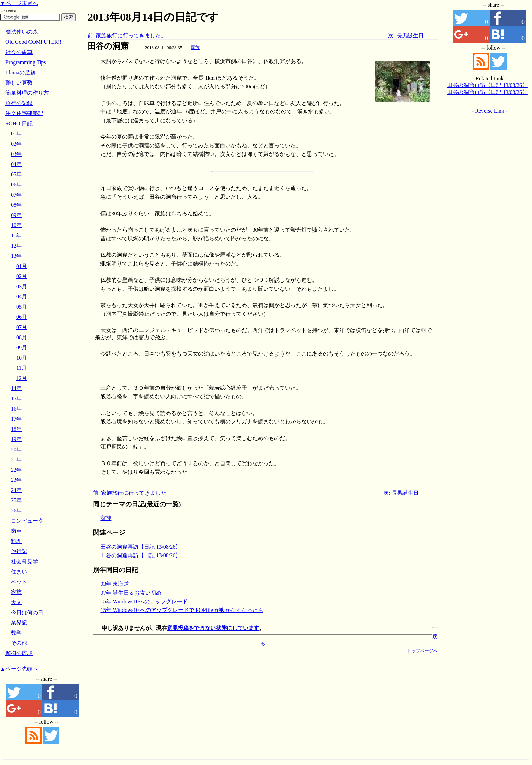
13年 (16, 256)
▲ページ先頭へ (19, 669)
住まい (19, 572)
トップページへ (422, 651)
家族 (195, 47)
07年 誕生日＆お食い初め (131, 593)
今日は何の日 (27, 612)
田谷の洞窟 (108, 46)
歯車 (16, 531)
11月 (22, 368)
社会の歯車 (19, 52)
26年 (16, 511)
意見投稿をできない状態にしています (213, 628)
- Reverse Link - (490, 111)
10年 (16, 225)
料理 (16, 541)
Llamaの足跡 (21, 72)
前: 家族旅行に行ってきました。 (127, 35)
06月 (22, 317)
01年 (16, 134)
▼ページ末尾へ (19, 3)
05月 (22, 307)
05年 (16, 174)
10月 (22, 358)
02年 (16, 144)
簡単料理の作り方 (27, 93)
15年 (16, 398)
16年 (16, 409)
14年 (16, 388)
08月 (22, 337)
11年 (16, 235)
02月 (22, 276)
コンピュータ (27, 521)
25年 (16, 500)
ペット (19, 582)
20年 (16, 449)
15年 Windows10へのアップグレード (144, 602)
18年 (16, 429)
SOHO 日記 (19, 123)
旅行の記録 (19, 103)
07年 (16, 195)
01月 (22, 266)
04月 (22, 297)
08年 (16, 205)
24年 (16, 490)
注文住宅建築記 (24, 113)
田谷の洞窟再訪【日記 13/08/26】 (141, 547)
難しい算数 (19, 83)
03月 (22, 286)
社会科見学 (24, 561)
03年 (16, 154)
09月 (22, 348)
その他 (19, 643)
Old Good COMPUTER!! (33, 42)
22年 (16, 470)
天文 (16, 602)
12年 (16, 246)
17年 (16, 419)
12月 (22, 378)
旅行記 (19, 551)
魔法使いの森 (22, 32)
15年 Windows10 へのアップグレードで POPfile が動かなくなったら (182, 610)
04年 (16, 164)
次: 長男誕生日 (406, 35)
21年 (16, 460)
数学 (16, 633)
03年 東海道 (115, 584)
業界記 (19, 623)
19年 (16, 439)
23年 (16, 480)
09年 (16, 215)
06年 (16, 185)
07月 (22, 327)
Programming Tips (26, 62)
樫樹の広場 (19, 653)
